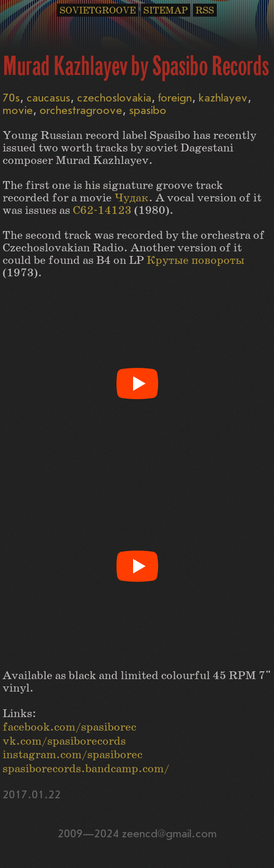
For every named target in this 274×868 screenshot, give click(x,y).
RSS (205, 11)
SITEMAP (166, 11)
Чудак (132, 198)
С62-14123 (102, 210)
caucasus (48, 98)
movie (18, 111)
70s (11, 98)
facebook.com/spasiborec (69, 727)
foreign (175, 98)
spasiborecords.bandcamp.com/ (86, 769)
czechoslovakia (114, 98)
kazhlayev (223, 98)
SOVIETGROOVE (98, 11)
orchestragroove (81, 111)
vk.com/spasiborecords (64, 741)
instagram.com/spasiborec (73, 755)
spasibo (148, 111)
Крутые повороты (195, 260)
